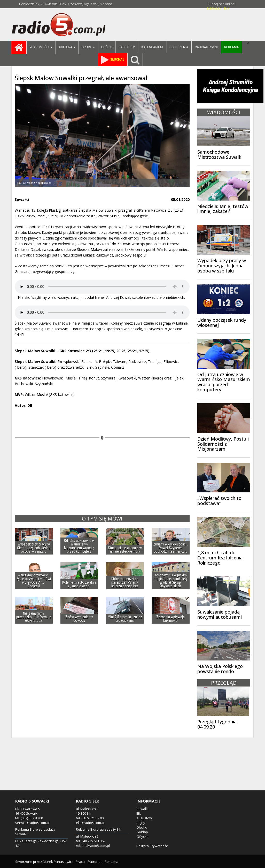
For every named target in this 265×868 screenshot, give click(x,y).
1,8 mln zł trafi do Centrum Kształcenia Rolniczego (220, 558)
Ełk (139, 813)
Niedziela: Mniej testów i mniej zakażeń (223, 209)
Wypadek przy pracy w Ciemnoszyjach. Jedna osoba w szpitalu (222, 266)
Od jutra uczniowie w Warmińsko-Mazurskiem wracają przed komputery (224, 382)
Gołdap (142, 832)
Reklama (111, 862)
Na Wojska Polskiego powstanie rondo (220, 669)
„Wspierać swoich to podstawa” (219, 501)
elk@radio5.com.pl (90, 823)
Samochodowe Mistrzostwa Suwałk (219, 154)
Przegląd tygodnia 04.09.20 (217, 724)
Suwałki (142, 809)
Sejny (141, 823)
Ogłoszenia (179, 47)
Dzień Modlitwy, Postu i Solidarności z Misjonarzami (223, 444)
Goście (107, 47)
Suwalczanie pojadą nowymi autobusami (220, 614)
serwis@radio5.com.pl (32, 823)
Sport (88, 47)
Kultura (67, 47)
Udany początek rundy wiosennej (222, 323)
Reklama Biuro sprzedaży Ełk (99, 829)
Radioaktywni (206, 47)
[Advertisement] (132, 770)
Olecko (142, 827)
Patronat (95, 862)
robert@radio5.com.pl (93, 846)
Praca (80, 862)
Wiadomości (41, 47)
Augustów (144, 818)
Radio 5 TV (127, 47)
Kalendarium (152, 47)
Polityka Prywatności (152, 846)
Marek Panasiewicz (58, 862)
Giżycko (142, 837)
